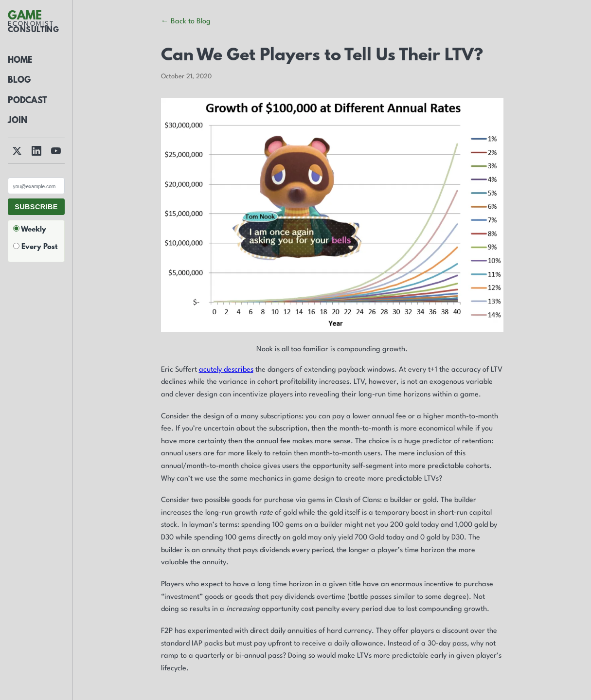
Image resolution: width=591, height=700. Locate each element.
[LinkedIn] (36, 151)
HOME (20, 61)
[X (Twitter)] (17, 151)
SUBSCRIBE (36, 207)
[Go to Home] (33, 23)
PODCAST (27, 101)
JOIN (18, 121)
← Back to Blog (186, 22)
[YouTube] (56, 151)
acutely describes (226, 370)
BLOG (19, 81)
